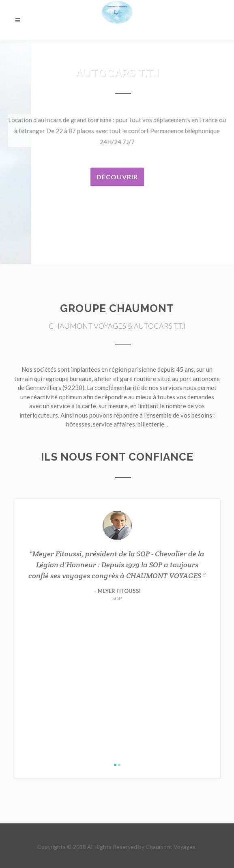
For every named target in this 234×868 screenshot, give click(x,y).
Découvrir (117, 177)
